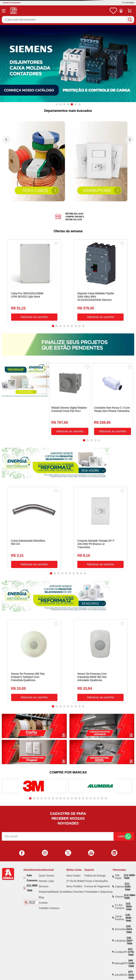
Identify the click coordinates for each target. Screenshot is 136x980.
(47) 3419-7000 (132, 975)
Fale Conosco (32, 878)
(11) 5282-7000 (128, 887)
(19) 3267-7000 (130, 941)
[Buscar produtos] (130, 20)
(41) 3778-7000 (131, 952)
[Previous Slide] (7, 140)
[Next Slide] (129, 140)
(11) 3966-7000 (130, 897)
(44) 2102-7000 (132, 963)
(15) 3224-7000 (129, 929)
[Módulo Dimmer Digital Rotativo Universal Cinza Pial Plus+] (70, 400)
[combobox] (68, 20)
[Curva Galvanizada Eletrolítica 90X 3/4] (34, 528)
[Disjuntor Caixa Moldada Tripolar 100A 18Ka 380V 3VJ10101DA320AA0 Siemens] (101, 281)
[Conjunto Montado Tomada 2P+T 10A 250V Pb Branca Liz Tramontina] (100, 528)
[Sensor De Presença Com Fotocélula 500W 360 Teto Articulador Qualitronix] (101, 661)
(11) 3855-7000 (130, 877)
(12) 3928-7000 (129, 906)
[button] (57, 104)
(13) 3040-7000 (129, 918)
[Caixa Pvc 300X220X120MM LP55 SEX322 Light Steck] (34, 281)
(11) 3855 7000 (32, 888)
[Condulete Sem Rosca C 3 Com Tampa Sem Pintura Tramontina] (113, 400)
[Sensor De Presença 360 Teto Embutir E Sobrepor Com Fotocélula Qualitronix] (34, 661)
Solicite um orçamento (12, 3)
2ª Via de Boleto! (128, 3)
